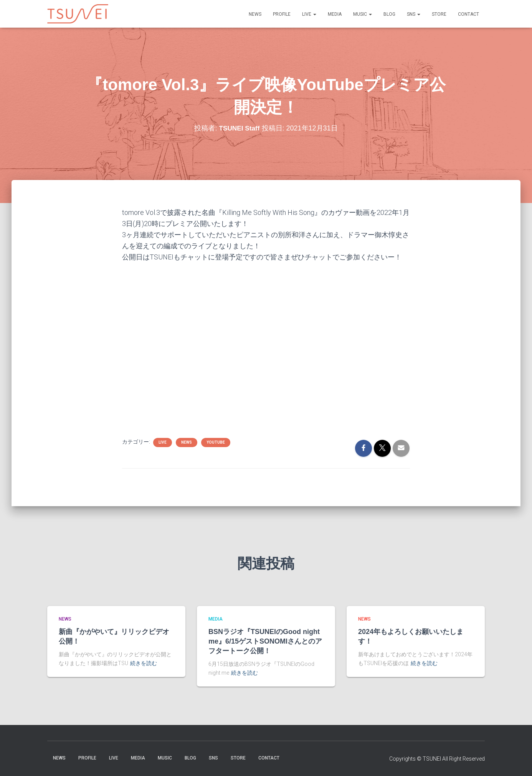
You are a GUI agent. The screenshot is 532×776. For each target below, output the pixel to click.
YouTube (216, 442)
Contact (468, 14)
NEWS (255, 14)
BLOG (389, 14)
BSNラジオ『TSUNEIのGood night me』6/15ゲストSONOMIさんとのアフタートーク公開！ (265, 641)
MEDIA (335, 14)
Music (363, 14)
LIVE (309, 14)
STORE (439, 14)
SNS (414, 14)
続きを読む (144, 663)
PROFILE (282, 14)
